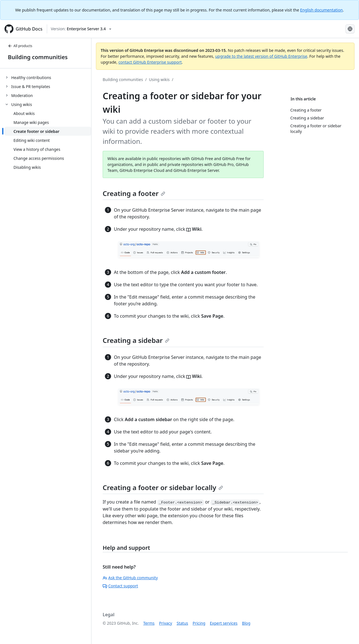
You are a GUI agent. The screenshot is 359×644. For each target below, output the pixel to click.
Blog (246, 623)
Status (182, 623)
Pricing (199, 623)
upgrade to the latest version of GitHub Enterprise (261, 56)
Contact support (120, 586)
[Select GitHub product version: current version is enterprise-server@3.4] (81, 29)
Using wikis (159, 79)
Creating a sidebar (136, 340)
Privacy (166, 623)
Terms (149, 623)
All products (20, 46)
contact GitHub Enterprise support (150, 62)
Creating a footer (134, 193)
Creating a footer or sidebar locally (163, 487)
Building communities (38, 57)
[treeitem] (48, 77)
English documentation (321, 10)
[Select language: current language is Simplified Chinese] (350, 29)
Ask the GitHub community (130, 578)
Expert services (224, 623)
